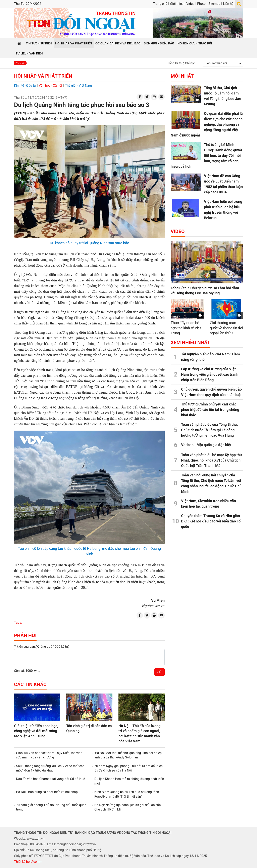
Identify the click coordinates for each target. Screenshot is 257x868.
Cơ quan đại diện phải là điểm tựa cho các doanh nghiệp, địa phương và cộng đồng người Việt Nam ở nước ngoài (207, 124)
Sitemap (214, 4)
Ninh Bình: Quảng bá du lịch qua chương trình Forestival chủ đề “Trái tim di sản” (127, 794)
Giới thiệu (177, 4)
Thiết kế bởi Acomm (28, 862)
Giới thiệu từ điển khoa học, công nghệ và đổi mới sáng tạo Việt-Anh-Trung (36, 731)
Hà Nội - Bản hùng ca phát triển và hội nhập (47, 792)
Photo (201, 4)
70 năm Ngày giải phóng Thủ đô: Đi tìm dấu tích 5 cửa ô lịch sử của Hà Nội (128, 768)
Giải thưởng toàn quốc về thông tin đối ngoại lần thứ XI (226, 328)
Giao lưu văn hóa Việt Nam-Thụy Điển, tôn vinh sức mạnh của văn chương (49, 755)
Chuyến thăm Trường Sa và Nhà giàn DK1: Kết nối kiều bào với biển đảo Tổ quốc (211, 521)
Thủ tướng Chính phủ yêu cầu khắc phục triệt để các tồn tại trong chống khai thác (210, 410)
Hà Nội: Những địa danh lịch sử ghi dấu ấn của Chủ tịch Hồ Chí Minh (128, 807)
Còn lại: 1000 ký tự (27, 671)
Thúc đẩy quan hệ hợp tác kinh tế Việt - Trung (187, 328)
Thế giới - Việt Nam (78, 86)
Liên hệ (228, 4)
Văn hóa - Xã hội (50, 86)
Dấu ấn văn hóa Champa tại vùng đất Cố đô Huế (50, 779)
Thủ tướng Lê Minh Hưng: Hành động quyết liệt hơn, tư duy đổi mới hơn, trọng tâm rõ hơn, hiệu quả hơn (206, 155)
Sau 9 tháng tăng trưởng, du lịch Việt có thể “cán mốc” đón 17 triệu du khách (50, 768)
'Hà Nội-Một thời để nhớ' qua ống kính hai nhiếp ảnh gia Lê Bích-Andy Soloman (128, 755)
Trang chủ (160, 4)
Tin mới (20, 63)
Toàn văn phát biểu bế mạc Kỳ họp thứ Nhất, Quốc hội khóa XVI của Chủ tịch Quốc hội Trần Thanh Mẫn (212, 460)
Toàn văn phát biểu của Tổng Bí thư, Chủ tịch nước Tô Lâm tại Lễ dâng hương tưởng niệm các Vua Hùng (209, 430)
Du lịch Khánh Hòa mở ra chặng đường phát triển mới (129, 781)
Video (190, 4)
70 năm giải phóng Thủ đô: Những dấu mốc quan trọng (51, 807)
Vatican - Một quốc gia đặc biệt (206, 445)
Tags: (18, 622)
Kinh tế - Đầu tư (25, 86)
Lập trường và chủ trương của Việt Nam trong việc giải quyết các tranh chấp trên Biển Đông (210, 374)
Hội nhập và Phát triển (43, 76)
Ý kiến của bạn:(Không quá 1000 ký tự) (42, 647)
